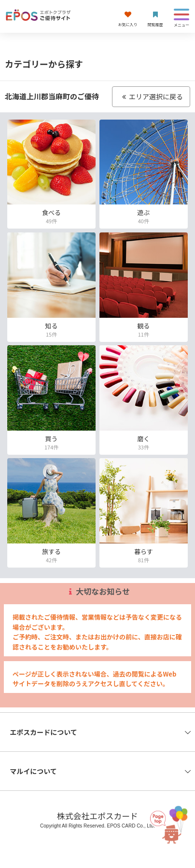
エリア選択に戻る (151, 96)
